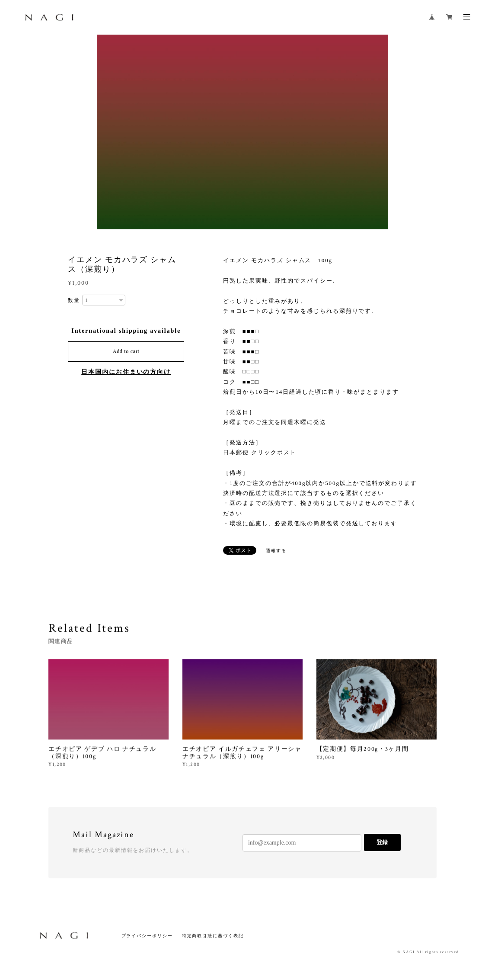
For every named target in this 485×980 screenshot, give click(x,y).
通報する (276, 551)
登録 (382, 842)
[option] (242, 132)
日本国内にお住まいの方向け (126, 372)
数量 (74, 300)
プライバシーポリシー (147, 936)
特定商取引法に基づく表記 (213, 936)
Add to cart (126, 351)
